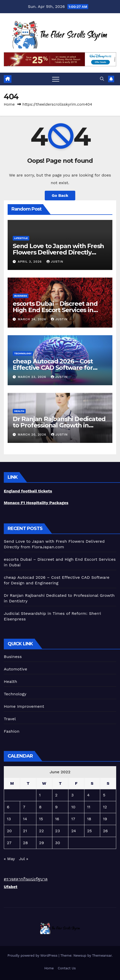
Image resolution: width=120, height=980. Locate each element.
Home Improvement (24, 706)
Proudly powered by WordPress (33, 955)
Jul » (23, 859)
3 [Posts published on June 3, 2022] (72, 795)
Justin (55, 262)
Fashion (12, 731)
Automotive (16, 669)
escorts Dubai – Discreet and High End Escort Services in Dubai (55, 310)
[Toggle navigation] (56, 79)
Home (9, 104)
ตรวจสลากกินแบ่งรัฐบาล (26, 879)
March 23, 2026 (33, 377)
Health (19, 411)
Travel (10, 719)
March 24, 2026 (33, 319)
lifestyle (21, 238)
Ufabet (11, 887)
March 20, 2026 (33, 435)
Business (21, 296)
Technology (23, 353)
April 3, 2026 (30, 262)
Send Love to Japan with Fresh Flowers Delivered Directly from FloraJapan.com (58, 252)
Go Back (60, 195)
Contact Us (67, 968)
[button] (102, 79)
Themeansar (102, 955)
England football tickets (28, 491)
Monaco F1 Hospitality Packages (36, 503)
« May (9, 859)
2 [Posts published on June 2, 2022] (56, 795)
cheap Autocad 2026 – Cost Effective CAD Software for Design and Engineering (53, 368)
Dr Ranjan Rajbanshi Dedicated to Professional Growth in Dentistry (59, 425)
